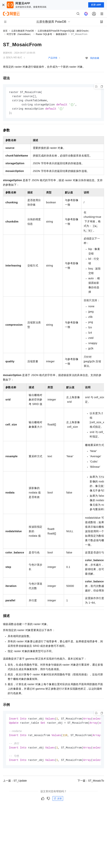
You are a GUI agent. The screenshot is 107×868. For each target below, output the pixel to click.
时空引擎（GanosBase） (19, 34)
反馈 (58, 802)
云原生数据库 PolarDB (23, 31)
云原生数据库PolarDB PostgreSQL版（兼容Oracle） (64, 31)
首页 (5, 31)
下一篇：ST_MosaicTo (91, 784)
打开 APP (96, 5)
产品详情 (53, 58)
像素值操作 (61, 34)
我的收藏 (95, 58)
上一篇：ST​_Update (15, 784)
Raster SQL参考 (44, 34)
